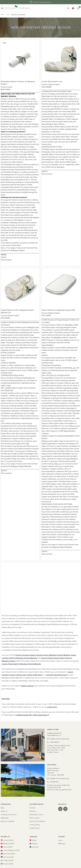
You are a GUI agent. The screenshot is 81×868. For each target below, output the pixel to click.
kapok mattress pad (18, 675)
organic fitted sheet (34, 675)
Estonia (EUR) (8, 857)
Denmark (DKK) (9, 854)
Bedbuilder (5, 818)
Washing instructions (9, 815)
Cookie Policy (34, 828)
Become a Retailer (8, 821)
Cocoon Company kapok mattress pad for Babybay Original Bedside (43, 655)
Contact (32, 808)
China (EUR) (8, 847)
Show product (6, 260)
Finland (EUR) (8, 860)
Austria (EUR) (8, 840)
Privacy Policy (35, 825)
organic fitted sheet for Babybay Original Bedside (21, 664)
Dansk (34, 840)
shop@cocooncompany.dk (59, 739)
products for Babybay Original (13, 250)
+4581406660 (54, 742)
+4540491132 (54, 782)
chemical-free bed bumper (57, 675)
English (35, 844)
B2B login (62, 844)
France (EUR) (8, 864)
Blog (3, 808)
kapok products (27, 686)
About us (4, 811)
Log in (60, 840)
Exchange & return (36, 815)
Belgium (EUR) (9, 844)
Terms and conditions (37, 821)
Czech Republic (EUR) (11, 850)
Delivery (33, 811)
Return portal (34, 818)
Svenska (35, 847)
